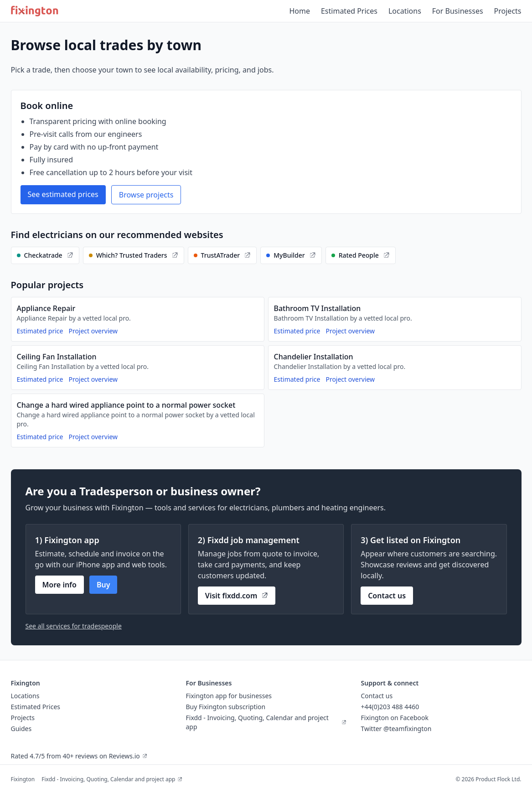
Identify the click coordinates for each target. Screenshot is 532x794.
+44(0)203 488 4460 (390, 707)
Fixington (23, 779)
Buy (103, 585)
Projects (508, 11)
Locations (405, 11)
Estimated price (40, 331)
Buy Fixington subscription (226, 707)
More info (59, 585)
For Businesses (458, 11)
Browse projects (146, 195)
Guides (21, 729)
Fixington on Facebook (395, 718)
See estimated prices (63, 194)
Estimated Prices (349, 11)
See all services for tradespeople (74, 626)
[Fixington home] (35, 11)
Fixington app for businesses (229, 696)
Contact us (387, 596)
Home (300, 11)
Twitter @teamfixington (396, 729)
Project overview (93, 331)
